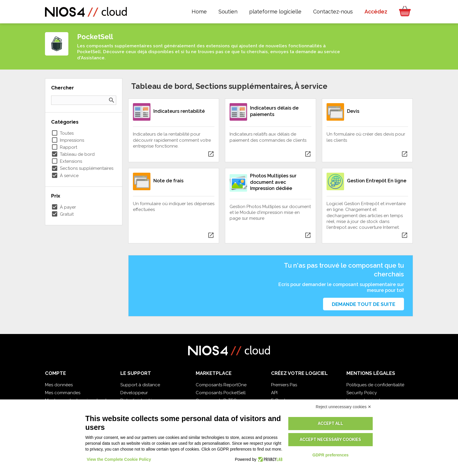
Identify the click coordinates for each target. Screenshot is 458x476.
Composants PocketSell (221, 393)
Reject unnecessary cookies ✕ (343, 407)
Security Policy (362, 393)
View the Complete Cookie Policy (119, 459)
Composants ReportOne (221, 385)
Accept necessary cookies (330, 439)
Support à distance (140, 385)
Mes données (59, 385)
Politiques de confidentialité (375, 385)
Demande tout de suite (364, 304)
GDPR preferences (331, 455)
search (112, 100)
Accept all (331, 423)
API (274, 393)
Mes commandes (63, 393)
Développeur (134, 393)
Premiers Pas (284, 385)
